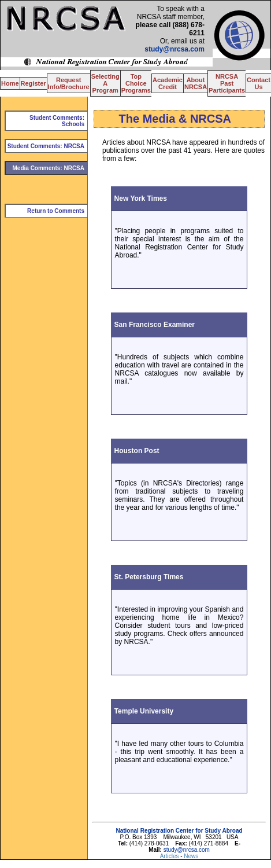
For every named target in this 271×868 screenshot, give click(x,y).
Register (34, 83)
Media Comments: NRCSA (49, 168)
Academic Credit (168, 83)
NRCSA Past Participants (227, 83)
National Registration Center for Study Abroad (179, 831)
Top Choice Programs (136, 83)
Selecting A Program (105, 83)
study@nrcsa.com (175, 49)
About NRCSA (196, 83)
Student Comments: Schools (57, 121)
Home (10, 83)
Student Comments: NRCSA (46, 146)
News (191, 856)
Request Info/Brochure (69, 83)
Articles (170, 856)
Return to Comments (56, 211)
